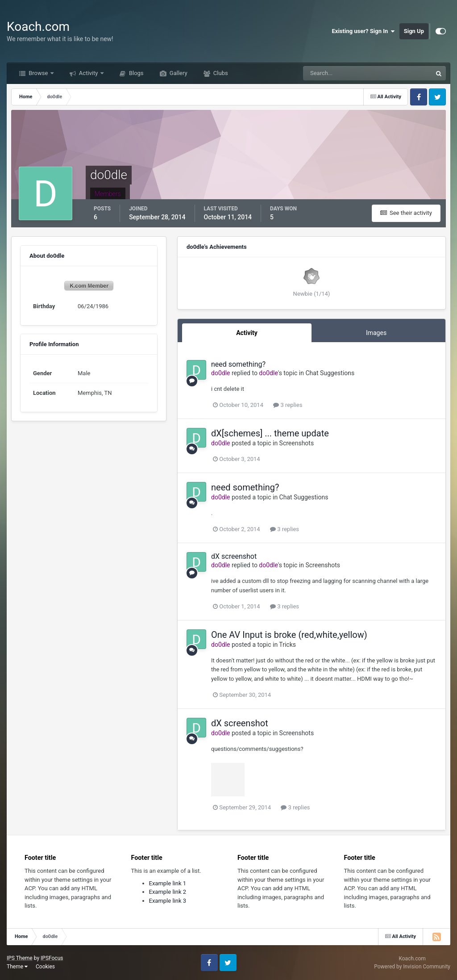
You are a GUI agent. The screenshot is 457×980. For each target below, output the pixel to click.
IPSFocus (52, 958)
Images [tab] (376, 333)
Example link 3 (168, 901)
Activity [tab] (247, 333)
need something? (238, 364)
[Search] (340, 73)
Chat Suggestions (330, 373)
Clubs (220, 73)
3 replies (288, 405)
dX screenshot (234, 556)
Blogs (136, 73)
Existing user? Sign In (364, 31)
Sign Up (414, 31)
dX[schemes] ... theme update (270, 433)
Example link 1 (168, 883)
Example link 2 (168, 892)
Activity (89, 73)
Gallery (178, 73)
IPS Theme (20, 958)
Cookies (45, 967)
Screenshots (297, 443)
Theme (17, 967)
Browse (38, 73)
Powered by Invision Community (412, 967)
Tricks (287, 645)
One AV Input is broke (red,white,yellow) (289, 635)
